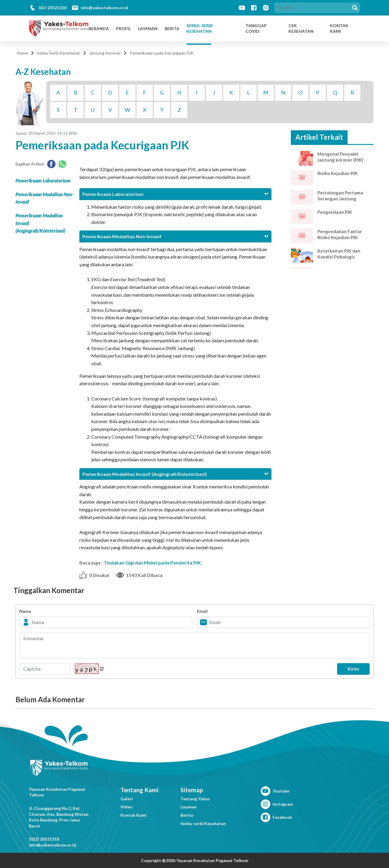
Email (202, 611)
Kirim (351, 669)
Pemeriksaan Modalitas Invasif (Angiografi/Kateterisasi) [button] (175, 474)
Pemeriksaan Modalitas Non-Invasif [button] (175, 236)
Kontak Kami (133, 815)
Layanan (148, 28)
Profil (123, 28)
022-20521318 (53, 8)
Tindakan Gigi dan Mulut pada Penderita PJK (152, 563)
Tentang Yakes (195, 799)
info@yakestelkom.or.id (104, 8)
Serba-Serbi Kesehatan (200, 28)
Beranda (99, 28)
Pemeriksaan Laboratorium (43, 181)
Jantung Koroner (105, 53)
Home (23, 53)
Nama (25, 611)
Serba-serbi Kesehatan (203, 823)
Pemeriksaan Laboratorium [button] (175, 194)
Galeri (127, 799)
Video (126, 807)
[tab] (175, 194)
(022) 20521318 (44, 839)
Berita (172, 28)
